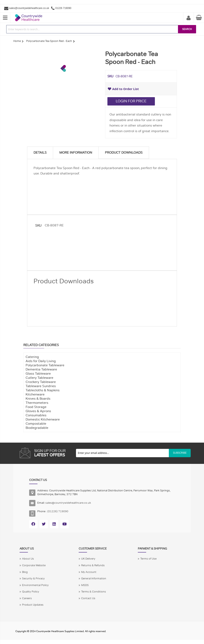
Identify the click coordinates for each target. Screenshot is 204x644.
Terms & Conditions (94, 592)
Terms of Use (148, 559)
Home (17, 41)
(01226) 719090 (58, 511)
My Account (189, 18)
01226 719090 (63, 8)
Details (40, 153)
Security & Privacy (33, 579)
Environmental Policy (35, 585)
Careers (27, 598)
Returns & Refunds (93, 565)
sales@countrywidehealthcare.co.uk (29, 8)
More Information (76, 153)
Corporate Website (34, 565)
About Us (28, 559)
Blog (25, 572)
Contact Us (88, 598)
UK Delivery (88, 559)
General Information (94, 579)
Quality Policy (31, 592)
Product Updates (33, 605)
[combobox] (92, 29)
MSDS (85, 585)
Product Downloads (124, 153)
